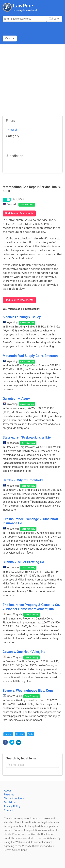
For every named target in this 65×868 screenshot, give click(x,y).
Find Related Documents (19, 213)
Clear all (13, 130)
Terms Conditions (14, 799)
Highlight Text (18, 199)
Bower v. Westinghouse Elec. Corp (28, 691)
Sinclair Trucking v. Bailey (22, 317)
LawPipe (23, 6)
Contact (9, 810)
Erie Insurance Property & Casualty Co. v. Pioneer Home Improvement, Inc (31, 607)
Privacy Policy (12, 806)
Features (9, 795)
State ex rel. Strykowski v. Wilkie (27, 437)
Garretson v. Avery (16, 399)
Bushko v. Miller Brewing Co (23, 562)
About (8, 791)
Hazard (8, 734)
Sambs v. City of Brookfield (23, 480)
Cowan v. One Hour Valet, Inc (24, 652)
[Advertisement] (32, 79)
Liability (20, 734)
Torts (31, 734)
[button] (5, 742)
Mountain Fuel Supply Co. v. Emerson (30, 356)
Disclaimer (10, 802)
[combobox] (32, 19)
